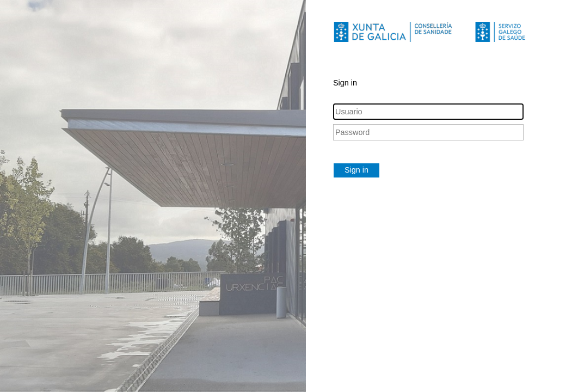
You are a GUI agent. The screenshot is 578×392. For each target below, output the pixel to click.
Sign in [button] (356, 170)
